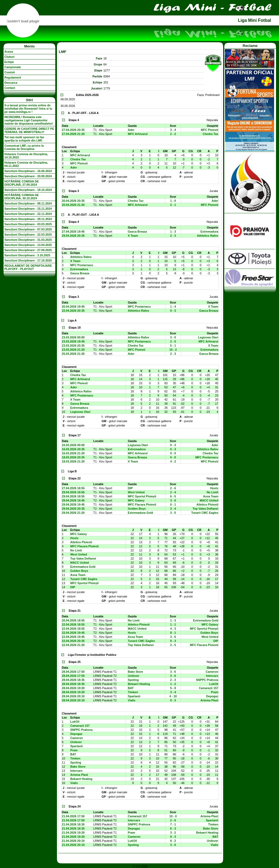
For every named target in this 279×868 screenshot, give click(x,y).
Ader (131, 130)
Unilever (134, 676)
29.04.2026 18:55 (73, 492)
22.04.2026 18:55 (73, 624)
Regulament (13, 77)
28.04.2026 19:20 (73, 688)
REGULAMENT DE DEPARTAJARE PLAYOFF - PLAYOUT (28, 267)
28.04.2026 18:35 (73, 680)
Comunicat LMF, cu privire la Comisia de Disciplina (24, 147)
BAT (131, 688)
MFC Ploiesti (210, 130)
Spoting (133, 680)
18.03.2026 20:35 (73, 457)
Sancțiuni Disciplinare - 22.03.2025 (28, 235)
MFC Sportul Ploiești (142, 496)
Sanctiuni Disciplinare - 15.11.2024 (28, 209)
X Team (133, 236)
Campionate (13, 67)
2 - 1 (173, 205)
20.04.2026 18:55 (73, 620)
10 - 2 (173, 350)
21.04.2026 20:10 (73, 841)
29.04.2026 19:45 (73, 500)
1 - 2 (173, 684)
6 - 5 (173, 496)
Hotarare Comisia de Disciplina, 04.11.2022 (26, 164)
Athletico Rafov (208, 236)
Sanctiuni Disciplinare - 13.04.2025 (28, 245)
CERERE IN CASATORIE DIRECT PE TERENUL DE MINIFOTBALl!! (29, 130)
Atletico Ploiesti (207, 504)
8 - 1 (173, 633)
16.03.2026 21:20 (73, 453)
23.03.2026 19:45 (73, 341)
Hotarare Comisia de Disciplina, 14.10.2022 (26, 156)
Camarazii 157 (209, 688)
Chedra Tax (210, 134)
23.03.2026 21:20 (73, 350)
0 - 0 (173, 453)
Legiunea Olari (208, 337)
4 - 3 (173, 629)
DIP (130, 488)
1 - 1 (173, 624)
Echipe (9, 62)
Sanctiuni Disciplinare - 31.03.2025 (28, 240)
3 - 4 (173, 130)
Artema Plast (209, 700)
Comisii (10, 72)
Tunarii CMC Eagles (205, 513)
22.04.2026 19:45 (73, 633)
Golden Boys (137, 509)
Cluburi (9, 57)
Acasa (9, 52)
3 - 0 (173, 337)
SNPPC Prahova (207, 680)
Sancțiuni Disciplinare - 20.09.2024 (28, 176)
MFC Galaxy (136, 500)
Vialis (132, 700)
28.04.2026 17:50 (73, 672)
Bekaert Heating (139, 684)
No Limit (212, 492)
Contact (10, 88)
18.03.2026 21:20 (73, 461)
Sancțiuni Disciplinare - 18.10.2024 (28, 190)
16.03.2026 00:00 (73, 445)
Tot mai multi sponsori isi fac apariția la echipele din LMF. (24, 139)
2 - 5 (173, 341)
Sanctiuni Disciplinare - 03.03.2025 (28, 224)
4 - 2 (173, 461)
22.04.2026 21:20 (73, 645)
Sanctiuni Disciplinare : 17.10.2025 (28, 260)
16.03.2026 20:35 (73, 449)
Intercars (212, 676)
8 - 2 (173, 841)
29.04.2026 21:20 (73, 513)
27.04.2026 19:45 (73, 232)
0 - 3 (173, 311)
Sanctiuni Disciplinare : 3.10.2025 (27, 255)
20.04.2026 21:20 (73, 205)
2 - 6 (173, 488)
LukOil (214, 684)
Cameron (212, 672)
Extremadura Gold (140, 513)
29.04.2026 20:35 (73, 236)
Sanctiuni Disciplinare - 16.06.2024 (28, 171)
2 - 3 (173, 236)
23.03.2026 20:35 (73, 346)
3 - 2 (173, 833)
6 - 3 (173, 828)
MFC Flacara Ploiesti (142, 504)
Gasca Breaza (137, 232)
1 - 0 (173, 201)
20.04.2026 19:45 (73, 307)
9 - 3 (173, 837)
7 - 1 (173, 824)
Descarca (11, 83)
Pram (215, 692)
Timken (133, 692)
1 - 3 (173, 232)
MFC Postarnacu (82, 265)
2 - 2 (173, 134)
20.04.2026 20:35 (73, 201)
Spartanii (134, 696)
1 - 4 (173, 307)
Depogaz (212, 696)
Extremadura (209, 232)
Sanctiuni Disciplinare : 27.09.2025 (28, 250)
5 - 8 (173, 688)
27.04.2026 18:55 (73, 488)
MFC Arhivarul (138, 134)
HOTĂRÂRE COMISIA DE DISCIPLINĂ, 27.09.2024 (22, 183)
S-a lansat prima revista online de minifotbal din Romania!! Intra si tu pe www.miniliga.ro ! (28, 109)
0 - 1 (173, 504)
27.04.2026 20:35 (73, 130)
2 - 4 (173, 492)
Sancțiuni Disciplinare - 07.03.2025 (28, 229)
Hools (214, 488)
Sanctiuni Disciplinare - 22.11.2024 (28, 214)
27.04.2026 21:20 (73, 134)
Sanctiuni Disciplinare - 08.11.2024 (28, 203)
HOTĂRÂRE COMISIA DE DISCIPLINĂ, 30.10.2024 (22, 197)
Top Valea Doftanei (205, 509)
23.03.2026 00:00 (73, 337)
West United (136, 492)
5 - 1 (173, 346)
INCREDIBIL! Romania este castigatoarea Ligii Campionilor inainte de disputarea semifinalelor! (29, 120)
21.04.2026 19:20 (73, 833)
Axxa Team (211, 496)
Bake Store (135, 672)
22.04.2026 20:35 (73, 311)
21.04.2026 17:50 (73, 816)
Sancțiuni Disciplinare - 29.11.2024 (28, 219)
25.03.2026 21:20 (73, 354)
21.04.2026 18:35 (73, 824)
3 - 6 (173, 637)
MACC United (209, 500)
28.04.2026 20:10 (73, 696)
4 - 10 (173, 696)
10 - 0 (173, 816)
